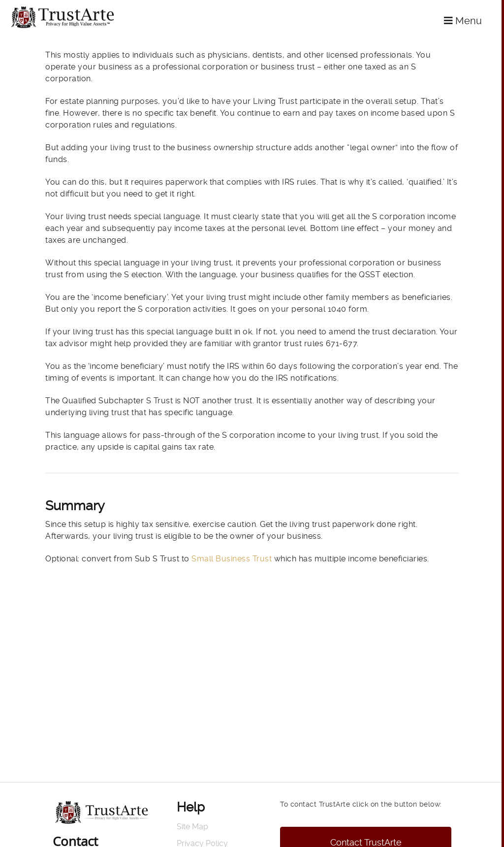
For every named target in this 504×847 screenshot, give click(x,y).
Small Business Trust (231, 559)
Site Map (192, 827)
